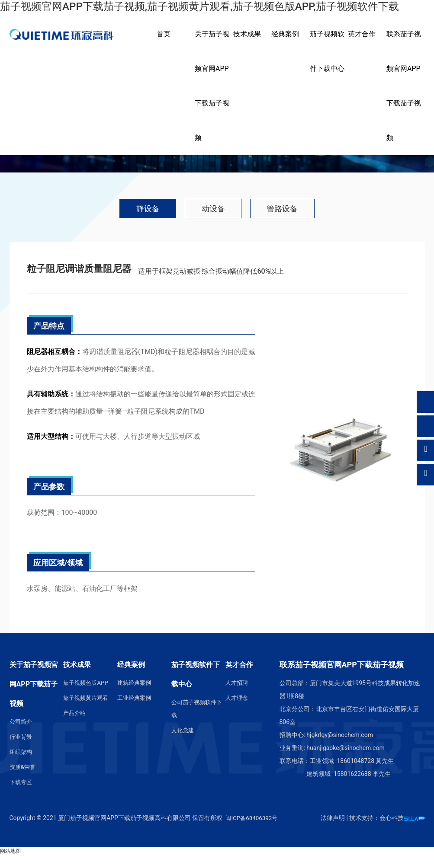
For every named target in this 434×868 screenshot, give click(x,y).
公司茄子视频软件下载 (196, 722)
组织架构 (22, 765)
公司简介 (22, 735)
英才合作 (362, 46)
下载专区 (22, 795)
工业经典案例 (135, 711)
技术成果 (247, 46)
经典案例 (285, 46)
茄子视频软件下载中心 (327, 64)
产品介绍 (75, 726)
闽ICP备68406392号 (253, 831)
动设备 (213, 223)
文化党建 (183, 744)
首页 (164, 46)
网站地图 (10, 864)
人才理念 (238, 711)
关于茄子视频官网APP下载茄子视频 (212, 98)
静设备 (134, 223)
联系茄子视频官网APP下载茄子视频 (404, 98)
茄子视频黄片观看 (87, 711)
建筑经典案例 (135, 696)
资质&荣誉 (24, 780)
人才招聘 (238, 696)
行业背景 (22, 750)
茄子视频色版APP (87, 696)
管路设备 (296, 223)
